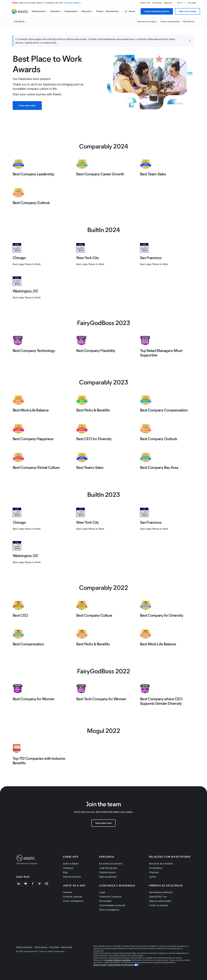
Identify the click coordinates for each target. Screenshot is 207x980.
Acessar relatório (73, 3)
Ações (153, 877)
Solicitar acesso (108, 872)
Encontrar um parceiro (111, 864)
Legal (102, 892)
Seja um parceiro (108, 877)
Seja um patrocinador (160, 901)
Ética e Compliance (109, 910)
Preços (100, 11)
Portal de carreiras (72, 897)
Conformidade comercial (112, 905)
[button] (190, 41)
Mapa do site (67, 947)
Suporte (168, 3)
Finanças (154, 872)
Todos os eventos (159, 905)
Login (192, 3)
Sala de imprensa (72, 877)
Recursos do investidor (161, 864)
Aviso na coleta (100, 965)
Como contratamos (170, 21)
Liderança (68, 868)
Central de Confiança (110, 897)
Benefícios (189, 21)
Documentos (112, 11)
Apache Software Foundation (118, 960)
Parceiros (157, 3)
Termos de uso (41, 947)
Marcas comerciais (24, 947)
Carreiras (19, 21)
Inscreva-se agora (147, 21)
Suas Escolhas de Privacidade (121, 965)
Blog (65, 872)
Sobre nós (145, 3)
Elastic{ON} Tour (158, 897)
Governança (156, 868)
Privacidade (105, 901)
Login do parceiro (108, 868)
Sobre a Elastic (71, 864)
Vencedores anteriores (161, 892)
